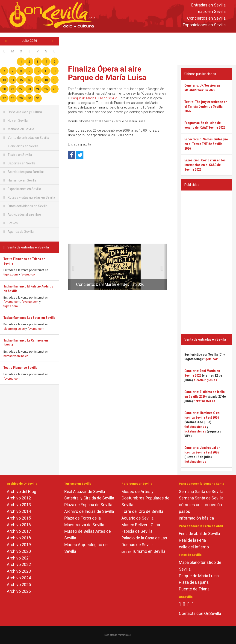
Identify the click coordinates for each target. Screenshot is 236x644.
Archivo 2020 (19, 551)
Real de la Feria (192, 540)
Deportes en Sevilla (19, 163)
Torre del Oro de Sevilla (142, 511)
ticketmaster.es (204, 401)
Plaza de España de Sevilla (88, 505)
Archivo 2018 (19, 538)
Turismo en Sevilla (149, 551)
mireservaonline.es (16, 356)
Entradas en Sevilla (208, 5)
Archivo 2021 (19, 558)
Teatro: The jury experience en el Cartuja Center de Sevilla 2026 (206, 106)
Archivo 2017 (19, 531)
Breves (11, 223)
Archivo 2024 (19, 578)
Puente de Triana (194, 589)
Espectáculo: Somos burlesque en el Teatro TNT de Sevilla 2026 (206, 144)
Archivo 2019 (19, 545)
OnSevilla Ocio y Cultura (23, 112)
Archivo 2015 (19, 518)
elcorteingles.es (14, 329)
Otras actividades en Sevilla (25, 206)
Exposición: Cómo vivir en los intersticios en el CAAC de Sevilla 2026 (205, 165)
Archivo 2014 (19, 511)
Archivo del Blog (22, 491)
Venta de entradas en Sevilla (26, 138)
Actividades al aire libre (22, 215)
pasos (184, 511)
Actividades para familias (24, 172)
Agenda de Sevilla (19, 232)
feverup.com (29, 274)
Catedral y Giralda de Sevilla (89, 498)
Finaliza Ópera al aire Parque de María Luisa (107, 73)
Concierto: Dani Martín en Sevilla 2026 (110, 284)
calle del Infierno (194, 547)
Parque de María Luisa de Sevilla (94, 98)
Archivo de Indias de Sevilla (89, 511)
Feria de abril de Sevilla (199, 534)
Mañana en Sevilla (19, 129)
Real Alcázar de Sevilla (85, 491)
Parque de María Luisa (199, 576)
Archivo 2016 (19, 525)
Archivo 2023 (19, 571)
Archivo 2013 (19, 505)
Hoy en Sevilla (16, 121)
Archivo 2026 (19, 591)
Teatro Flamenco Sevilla (20, 368)
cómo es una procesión (200, 505)
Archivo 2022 (19, 564)
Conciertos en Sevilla (206, 18)
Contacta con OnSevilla (200, 613)
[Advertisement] (148, 48)
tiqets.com (11, 274)
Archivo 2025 (19, 585)
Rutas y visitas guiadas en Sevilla (29, 197)
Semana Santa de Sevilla (201, 491)
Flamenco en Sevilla (20, 180)
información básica (196, 518)
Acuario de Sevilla (137, 518)
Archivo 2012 (19, 498)
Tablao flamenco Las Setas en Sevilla (29, 318)
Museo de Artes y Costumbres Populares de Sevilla (145, 498)
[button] (70, 267)
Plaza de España (194, 582)
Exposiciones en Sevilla (204, 25)
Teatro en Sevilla (211, 12)
